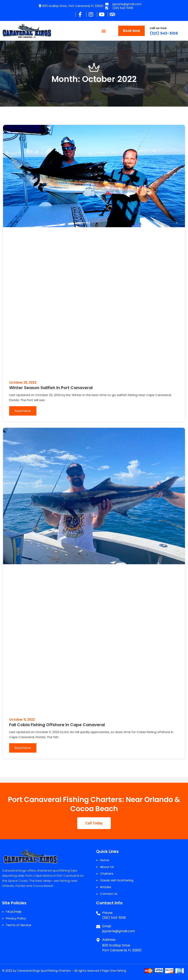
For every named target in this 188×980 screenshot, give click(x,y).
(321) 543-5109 (164, 33)
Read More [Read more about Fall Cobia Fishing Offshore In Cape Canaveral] (23, 748)
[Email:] (98, 925)
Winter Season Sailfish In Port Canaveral (51, 388)
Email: (107, 926)
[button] (104, 31)
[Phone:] (98, 912)
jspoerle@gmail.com (119, 931)
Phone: (108, 913)
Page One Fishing (114, 971)
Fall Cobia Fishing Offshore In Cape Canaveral (57, 725)
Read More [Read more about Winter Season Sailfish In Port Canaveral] (23, 411)
